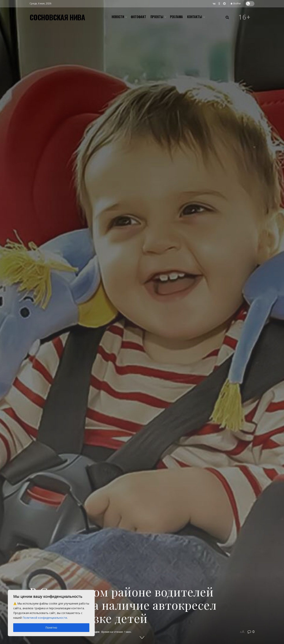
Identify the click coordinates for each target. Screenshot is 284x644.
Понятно (51, 628)
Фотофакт (138, 17)
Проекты (157, 17)
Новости (118, 17)
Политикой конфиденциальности (45, 618)
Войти (236, 3)
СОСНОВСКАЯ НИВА (57, 17)
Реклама (176, 17)
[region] (51, 613)
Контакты (195, 17)
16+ (245, 17)
